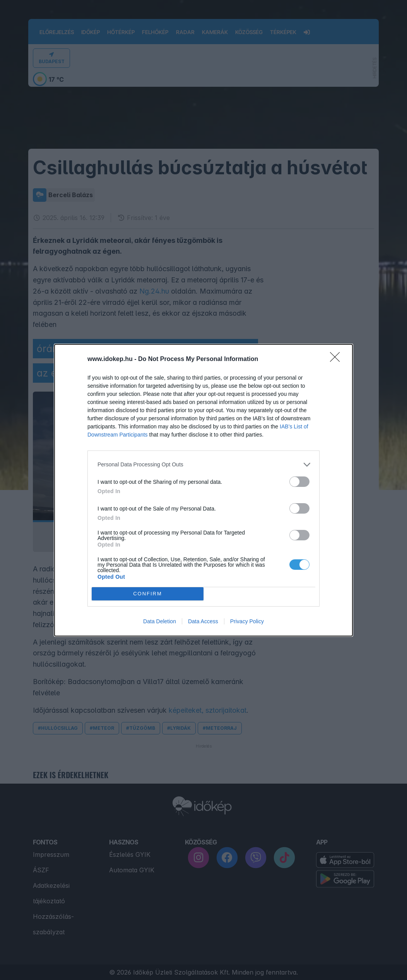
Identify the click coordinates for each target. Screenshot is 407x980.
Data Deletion (160, 621)
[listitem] (203, 465)
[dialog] (203, 490)
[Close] (337, 359)
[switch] (299, 482)
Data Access (203, 621)
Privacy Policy (247, 621)
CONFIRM (148, 594)
